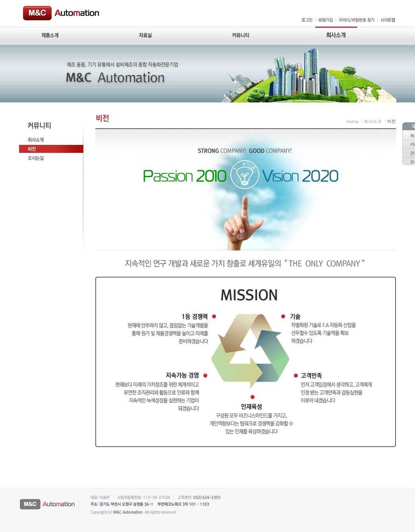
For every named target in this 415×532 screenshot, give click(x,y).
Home (352, 121)
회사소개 (373, 121)
